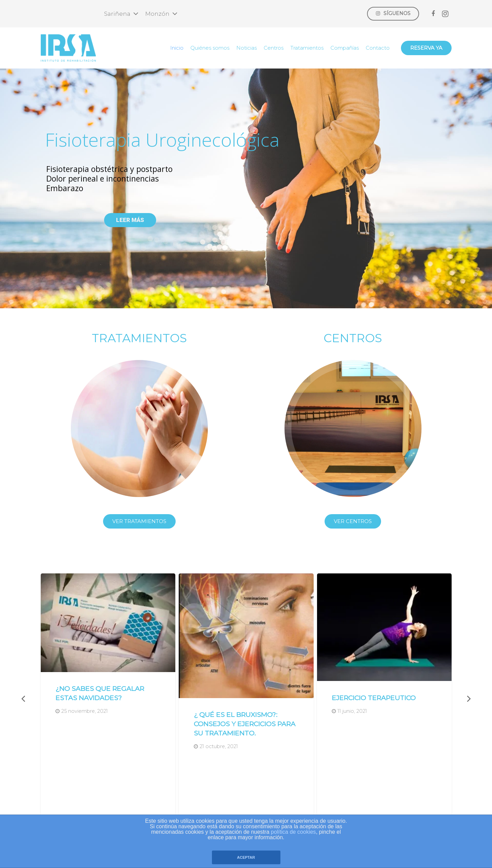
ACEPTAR (246, 857)
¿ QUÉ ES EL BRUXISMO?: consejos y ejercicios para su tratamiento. (245, 724)
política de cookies (293, 832)
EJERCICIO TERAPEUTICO (374, 698)
